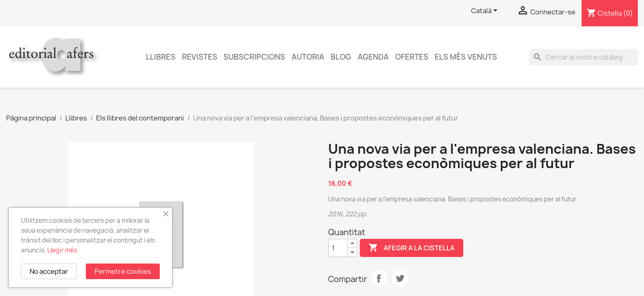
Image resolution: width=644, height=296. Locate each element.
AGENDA (373, 57)
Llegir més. (63, 250)
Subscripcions (254, 57)
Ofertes (412, 57)
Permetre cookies (123, 271)
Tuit (400, 278)
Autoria (308, 57)
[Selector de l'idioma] (486, 11)
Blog (341, 57)
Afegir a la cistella (412, 248)
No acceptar (49, 271)
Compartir (379, 278)
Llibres (161, 57)
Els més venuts (466, 57)
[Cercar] (584, 57)
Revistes (200, 57)
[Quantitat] (338, 248)
